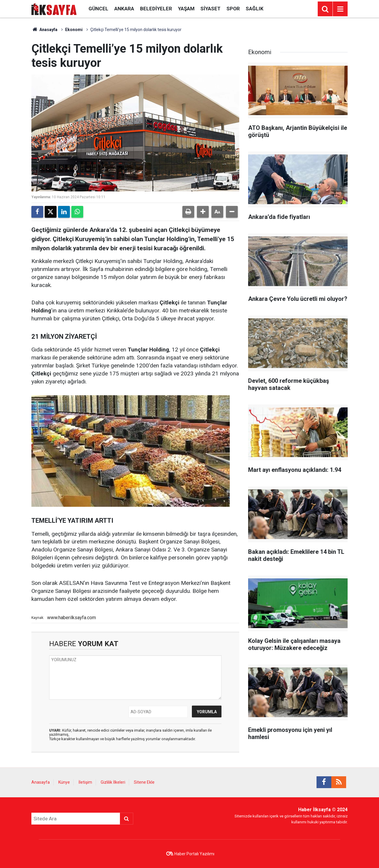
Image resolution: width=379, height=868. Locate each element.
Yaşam (186, 9)
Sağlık (255, 9)
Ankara (124, 9)
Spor (233, 9)
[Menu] (340, 9)
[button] (203, 212)
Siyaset (211, 9)
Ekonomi (74, 30)
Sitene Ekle (144, 782)
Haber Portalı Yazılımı (194, 854)
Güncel (98, 9)
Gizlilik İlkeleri (113, 782)
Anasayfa (44, 30)
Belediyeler (156, 9)
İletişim (85, 782)
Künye (64, 782)
